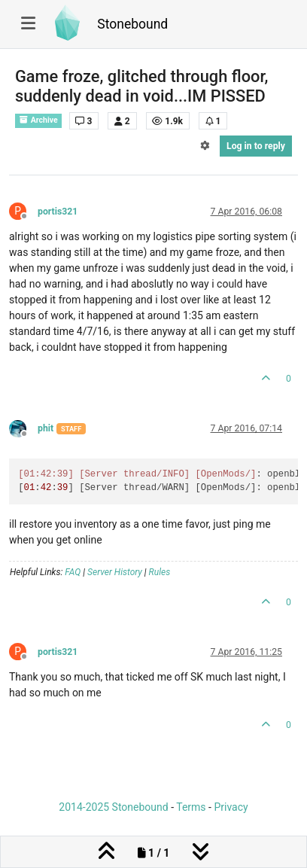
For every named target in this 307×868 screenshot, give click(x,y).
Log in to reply (256, 146)
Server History (115, 572)
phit (46, 428)
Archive (38, 120)
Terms (191, 807)
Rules (160, 572)
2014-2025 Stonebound (113, 807)
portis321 (58, 212)
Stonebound (132, 24)
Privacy (231, 807)
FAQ (73, 572)
